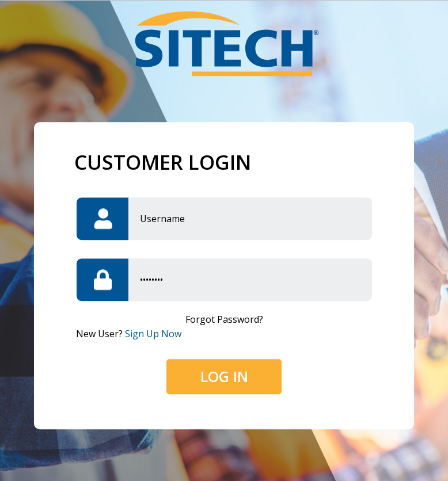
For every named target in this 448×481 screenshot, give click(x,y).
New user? (129, 334)
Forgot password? (224, 320)
